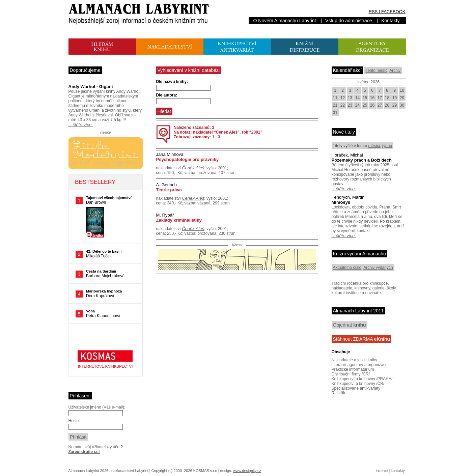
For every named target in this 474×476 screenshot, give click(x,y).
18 (387, 98)
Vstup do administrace (349, 21)
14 (357, 98)
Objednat (350, 325)
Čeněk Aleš (193, 168)
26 (372, 105)
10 (402, 90)
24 (357, 105)
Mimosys (341, 202)
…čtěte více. (81, 125)
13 (350, 98)
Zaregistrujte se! (84, 452)
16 (372, 98)
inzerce (382, 471)
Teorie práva (169, 190)
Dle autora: (167, 95)
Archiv (395, 71)
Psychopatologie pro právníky (188, 159)
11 (335, 98)
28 (387, 105)
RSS (373, 12)
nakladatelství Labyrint (130, 471)
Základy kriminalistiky (179, 220)
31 (335, 113)
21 (335, 105)
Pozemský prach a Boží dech (362, 160)
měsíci (374, 146)
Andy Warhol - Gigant (91, 87)
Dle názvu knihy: (172, 82)
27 (380, 105)
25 (365, 105)
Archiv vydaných (378, 268)
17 (380, 98)
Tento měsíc (376, 71)
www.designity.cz (247, 471)
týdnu (387, 146)
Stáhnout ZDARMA (362, 339)
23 (350, 105)
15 (365, 98)
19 (395, 98)
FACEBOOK (393, 12)
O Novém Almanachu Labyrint (285, 21)
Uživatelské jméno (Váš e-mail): (97, 407)
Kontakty (390, 21)
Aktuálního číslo (347, 268)
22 (343, 105)
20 (402, 98)
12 (343, 98)
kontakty (398, 471)
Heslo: (74, 421)
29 (395, 105)
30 (402, 105)
